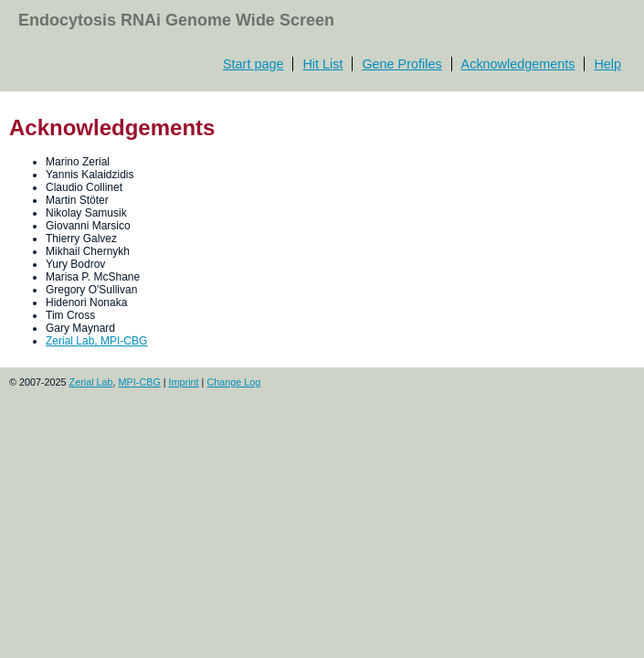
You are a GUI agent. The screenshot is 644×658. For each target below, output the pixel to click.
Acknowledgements (518, 64)
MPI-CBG (140, 382)
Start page (253, 64)
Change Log (233, 382)
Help (607, 64)
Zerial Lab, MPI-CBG (96, 341)
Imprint (184, 382)
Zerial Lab (91, 382)
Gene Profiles (401, 64)
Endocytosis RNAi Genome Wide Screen (176, 20)
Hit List (322, 64)
